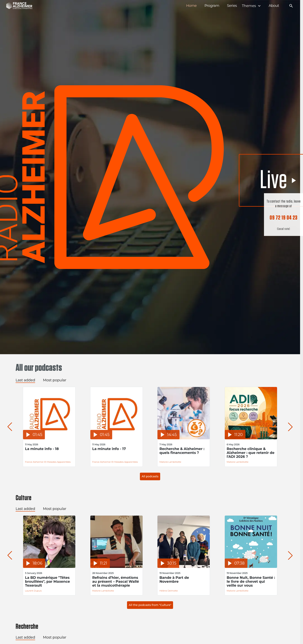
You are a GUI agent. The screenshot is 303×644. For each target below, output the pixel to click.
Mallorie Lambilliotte (170, 462)
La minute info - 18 (42, 449)
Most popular (55, 380)
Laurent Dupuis (33, 591)
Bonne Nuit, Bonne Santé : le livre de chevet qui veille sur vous (251, 582)
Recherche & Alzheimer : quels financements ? (182, 451)
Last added (25, 380)
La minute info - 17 (109, 449)
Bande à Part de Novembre (174, 580)
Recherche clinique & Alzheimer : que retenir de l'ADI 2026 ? (251, 453)
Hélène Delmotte (169, 591)
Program (212, 6)
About (274, 6)
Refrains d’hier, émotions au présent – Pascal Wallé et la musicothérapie (116, 582)
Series (232, 6)
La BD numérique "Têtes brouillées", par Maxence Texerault (47, 582)
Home (191, 6)
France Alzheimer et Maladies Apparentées (48, 462)
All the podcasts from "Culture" (150, 605)
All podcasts (150, 476)
